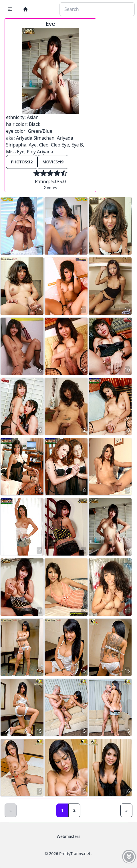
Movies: (53, 162)
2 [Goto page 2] (74, 810)
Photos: (22, 162)
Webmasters (68, 836)
